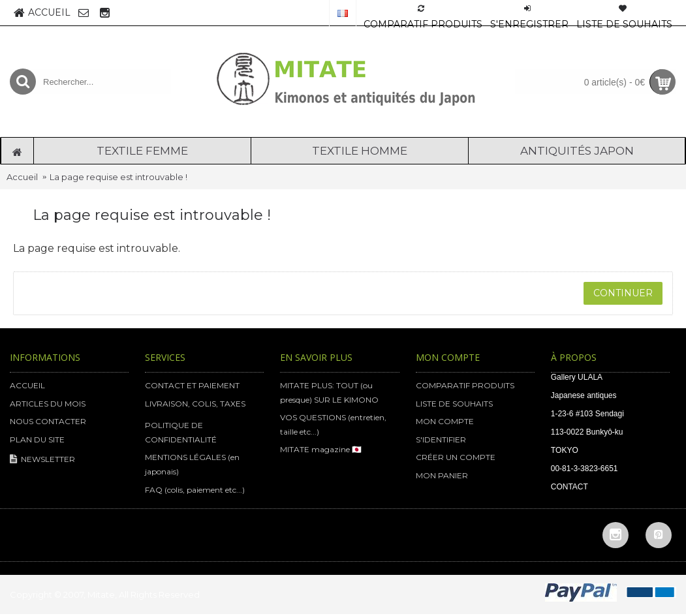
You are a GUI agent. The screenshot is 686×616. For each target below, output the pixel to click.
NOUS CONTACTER (48, 421)
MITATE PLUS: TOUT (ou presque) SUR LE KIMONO (329, 393)
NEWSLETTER (42, 460)
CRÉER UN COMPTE (456, 457)
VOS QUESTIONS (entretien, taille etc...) (333, 424)
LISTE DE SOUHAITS (454, 404)
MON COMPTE (445, 421)
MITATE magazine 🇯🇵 (321, 449)
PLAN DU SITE (37, 439)
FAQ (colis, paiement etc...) (195, 490)
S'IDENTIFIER (441, 439)
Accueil (22, 177)
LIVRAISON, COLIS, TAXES (195, 404)
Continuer (623, 293)
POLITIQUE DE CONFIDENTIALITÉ (181, 432)
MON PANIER (442, 475)
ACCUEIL (27, 385)
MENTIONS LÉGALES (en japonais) (192, 464)
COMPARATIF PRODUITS (465, 385)
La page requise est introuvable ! (118, 177)
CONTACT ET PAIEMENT (192, 385)
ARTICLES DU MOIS (48, 404)
